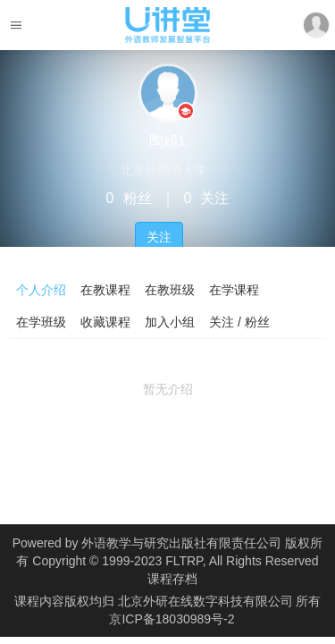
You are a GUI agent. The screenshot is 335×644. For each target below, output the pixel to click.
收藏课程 (105, 322)
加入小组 (170, 322)
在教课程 (105, 290)
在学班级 (41, 322)
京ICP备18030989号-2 (172, 619)
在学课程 (234, 290)
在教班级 (170, 290)
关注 (159, 237)
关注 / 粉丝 (239, 322)
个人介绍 (41, 290)
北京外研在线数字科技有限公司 (207, 601)
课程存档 (172, 579)
